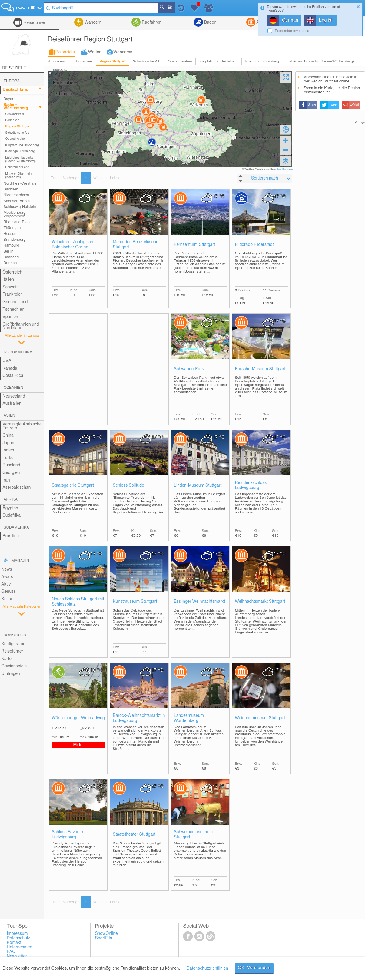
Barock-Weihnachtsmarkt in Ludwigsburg (139, 718)
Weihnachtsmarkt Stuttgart (260, 602)
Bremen (10, 263)
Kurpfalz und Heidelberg (218, 61)
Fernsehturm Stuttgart (194, 245)
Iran (6, 480)
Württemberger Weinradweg (78, 718)
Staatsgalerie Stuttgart (73, 485)
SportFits (103, 938)
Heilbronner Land (17, 167)
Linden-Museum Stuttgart (198, 485)
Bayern (10, 99)
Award (7, 577)
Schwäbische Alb (147, 61)
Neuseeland (14, 396)
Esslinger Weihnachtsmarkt (200, 602)
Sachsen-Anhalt (17, 201)
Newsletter (17, 956)
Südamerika (16, 527)
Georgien (11, 473)
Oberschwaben (180, 61)
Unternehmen (19, 947)
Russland (11, 465)
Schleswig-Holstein (20, 207)
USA (7, 361)
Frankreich (13, 294)
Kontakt (14, 943)
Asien (9, 416)
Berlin (8, 252)
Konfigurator (13, 644)
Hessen (10, 234)
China (8, 435)
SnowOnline (106, 934)
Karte (6, 659)
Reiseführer (34, 23)
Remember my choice (292, 31)
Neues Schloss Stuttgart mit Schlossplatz (78, 602)
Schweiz (10, 287)
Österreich (12, 272)
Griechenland (15, 302)
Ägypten (10, 508)
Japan (8, 443)
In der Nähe (174, 8)
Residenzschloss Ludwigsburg (251, 485)
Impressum (17, 934)
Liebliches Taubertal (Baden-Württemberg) (320, 61)
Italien (8, 280)
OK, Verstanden (254, 968)
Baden (210, 22)
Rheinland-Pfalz (17, 222)
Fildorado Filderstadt (254, 245)
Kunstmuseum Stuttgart (135, 602)
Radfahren (151, 22)
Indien (8, 450)
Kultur (7, 599)
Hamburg (12, 245)
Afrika (11, 500)
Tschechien (13, 310)
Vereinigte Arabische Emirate (22, 426)
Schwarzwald (58, 61)
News (7, 569)
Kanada (10, 368)
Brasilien (11, 536)
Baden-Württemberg (16, 106)
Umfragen (10, 674)
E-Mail (354, 105)
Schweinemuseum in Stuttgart (193, 835)
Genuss (8, 592)
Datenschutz (18, 938)
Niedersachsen (16, 195)
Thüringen (12, 228)
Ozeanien (13, 388)
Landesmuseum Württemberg (189, 718)
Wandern (92, 22)
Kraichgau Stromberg (262, 61)
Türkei (8, 458)
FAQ (11, 952)
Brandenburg (15, 240)
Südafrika (12, 515)
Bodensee (84, 61)
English (327, 20)
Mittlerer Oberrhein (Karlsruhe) (18, 176)
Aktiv (6, 584)
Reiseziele (65, 52)
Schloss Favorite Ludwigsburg (68, 835)
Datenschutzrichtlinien (207, 968)
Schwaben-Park (189, 369)
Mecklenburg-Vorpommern (15, 214)
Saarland (11, 257)
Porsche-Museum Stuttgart (260, 369)
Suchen (166, 8)
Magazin (20, 561)
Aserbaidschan (17, 488)
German (290, 20)
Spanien (10, 317)
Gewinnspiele (14, 666)
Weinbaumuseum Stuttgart (260, 718)
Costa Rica (13, 376)
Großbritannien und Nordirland (21, 326)
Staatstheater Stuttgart (134, 834)
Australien (12, 404)
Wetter (94, 52)
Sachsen (11, 189)
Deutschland (15, 90)
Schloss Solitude (128, 485)
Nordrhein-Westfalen (21, 184)
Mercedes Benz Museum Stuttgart (136, 245)
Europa (12, 81)
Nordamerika (18, 352)
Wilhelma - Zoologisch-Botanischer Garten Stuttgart (73, 245)
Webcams (123, 52)
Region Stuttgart (113, 61)
